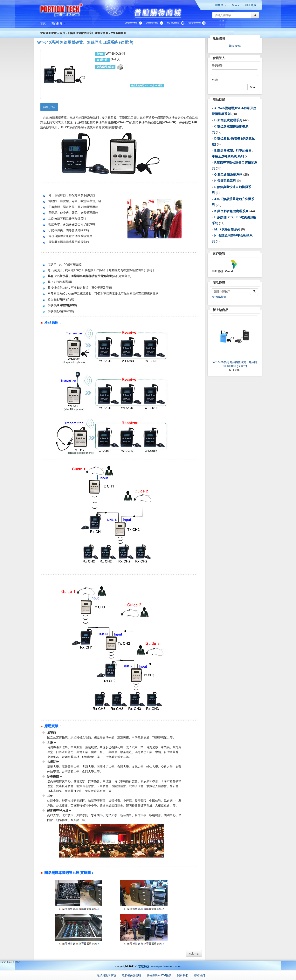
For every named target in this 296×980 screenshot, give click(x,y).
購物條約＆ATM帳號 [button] (159, 975)
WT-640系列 (119, 33)
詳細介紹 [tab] (49, 107)
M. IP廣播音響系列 (227, 229)
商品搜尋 (219, 283)
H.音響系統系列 (225, 181)
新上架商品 (220, 310)
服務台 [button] (221, 5)
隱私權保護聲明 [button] (131, 975)
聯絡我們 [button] (199, 975)
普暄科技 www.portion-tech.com (159, 966)
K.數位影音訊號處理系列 (231, 211)
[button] (58, 23)
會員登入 (219, 58)
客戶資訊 (219, 254)
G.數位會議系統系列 (228, 175)
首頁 (62, 33)
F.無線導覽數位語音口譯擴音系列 (88, 33)
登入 (253, 87)
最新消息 (219, 38)
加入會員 (251, 5)
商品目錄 (219, 100)
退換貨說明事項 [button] (107, 975)
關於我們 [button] (183, 975)
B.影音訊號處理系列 (228, 120)
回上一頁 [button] (194, 953)
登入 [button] (236, 5)
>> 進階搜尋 (219, 297)
